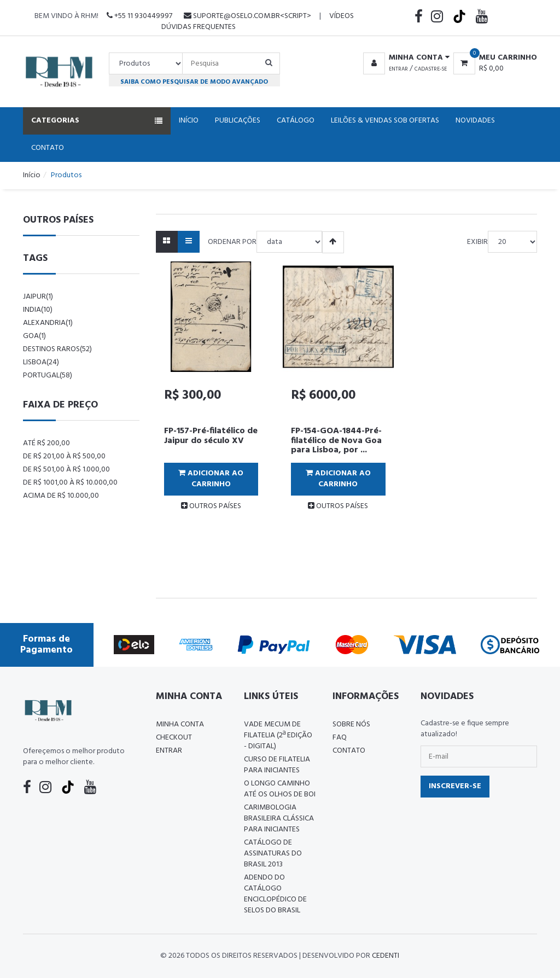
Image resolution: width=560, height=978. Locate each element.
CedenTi (386, 956)
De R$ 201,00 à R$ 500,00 (64, 456)
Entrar (398, 69)
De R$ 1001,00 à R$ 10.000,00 (70, 483)
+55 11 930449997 (139, 16)
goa (34, 336)
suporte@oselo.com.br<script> (247, 16)
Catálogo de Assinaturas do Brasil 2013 (273, 854)
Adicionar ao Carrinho (211, 479)
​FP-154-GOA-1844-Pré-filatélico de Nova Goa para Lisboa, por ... (336, 441)
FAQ (340, 738)
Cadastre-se (431, 69)
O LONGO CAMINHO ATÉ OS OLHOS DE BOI (280, 789)
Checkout (174, 738)
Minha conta (180, 724)
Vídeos (342, 16)
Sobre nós (351, 724)
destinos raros (57, 349)
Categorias (97, 121)
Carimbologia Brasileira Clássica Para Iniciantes (279, 819)
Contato (48, 148)
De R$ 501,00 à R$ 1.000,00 (66, 470)
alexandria (48, 323)
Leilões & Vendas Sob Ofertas (385, 121)
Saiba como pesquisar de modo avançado (194, 82)
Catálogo (296, 121)
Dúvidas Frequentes (199, 27)
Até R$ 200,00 (46, 443)
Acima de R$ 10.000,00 (61, 496)
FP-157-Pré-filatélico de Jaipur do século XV (211, 436)
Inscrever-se (455, 786)
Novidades (475, 121)
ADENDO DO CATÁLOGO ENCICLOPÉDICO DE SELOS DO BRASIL (275, 894)
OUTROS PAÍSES (211, 506)
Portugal (48, 376)
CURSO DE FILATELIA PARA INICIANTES (277, 765)
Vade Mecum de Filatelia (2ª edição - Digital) (278, 735)
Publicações (238, 121)
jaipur (38, 297)
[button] (404, 58)
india (38, 310)
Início (189, 121)
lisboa (41, 362)
